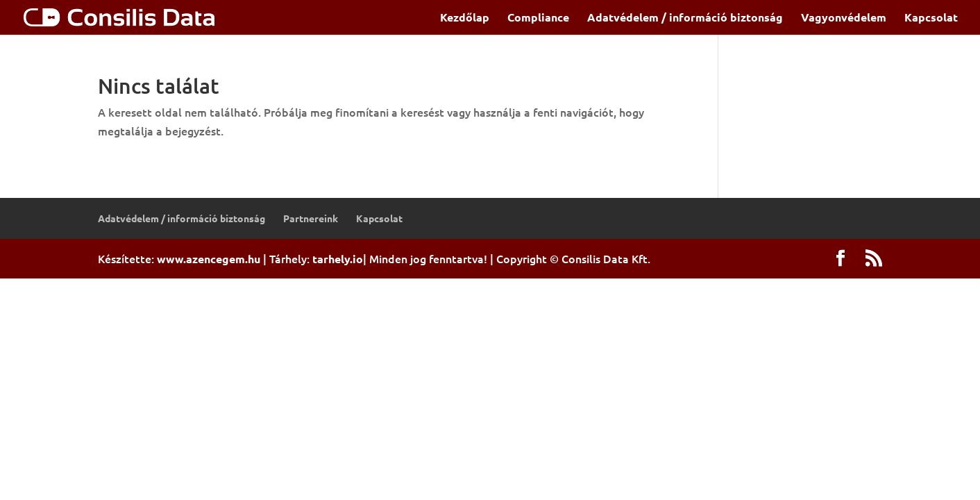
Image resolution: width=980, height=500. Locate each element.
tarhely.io (338, 259)
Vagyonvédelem (844, 18)
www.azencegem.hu (209, 259)
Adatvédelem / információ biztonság (685, 18)
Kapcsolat (931, 18)
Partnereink (311, 218)
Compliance (538, 18)
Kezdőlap (465, 18)
